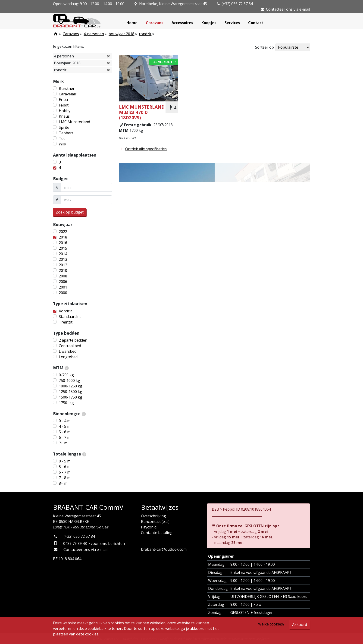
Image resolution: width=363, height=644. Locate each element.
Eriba (63, 100)
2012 (63, 265)
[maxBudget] (87, 200)
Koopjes (209, 23)
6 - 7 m (65, 437)
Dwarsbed (68, 351)
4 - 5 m (65, 426)
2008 (63, 276)
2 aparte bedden (73, 340)
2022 (63, 232)
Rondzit (65, 311)
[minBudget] (87, 187)
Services (232, 23)
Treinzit (66, 322)
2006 (63, 282)
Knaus (64, 116)
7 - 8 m (65, 478)
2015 (63, 248)
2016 (63, 243)
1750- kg (66, 403)
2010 (63, 270)
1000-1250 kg (70, 386)
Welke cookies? (271, 624)
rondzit (145, 34)
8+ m (63, 483)
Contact (256, 23)
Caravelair (68, 94)
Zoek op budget (70, 212)
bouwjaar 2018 (121, 34)
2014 (63, 254)
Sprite (64, 127)
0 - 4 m (65, 421)
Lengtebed (68, 357)
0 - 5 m (65, 461)
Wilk (63, 144)
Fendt (64, 105)
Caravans (155, 23)
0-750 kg (66, 375)
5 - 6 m (65, 432)
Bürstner (67, 88)
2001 (63, 287)
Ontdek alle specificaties (143, 149)
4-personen (94, 34)
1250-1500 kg (70, 392)
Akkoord (300, 625)
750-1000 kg (69, 380)
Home (132, 23)
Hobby (65, 111)
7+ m (63, 443)
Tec (62, 138)
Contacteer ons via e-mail (288, 9)
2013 (63, 259)
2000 (63, 293)
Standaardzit (70, 317)
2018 (63, 237)
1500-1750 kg (70, 397)
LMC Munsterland (74, 122)
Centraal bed (70, 346)
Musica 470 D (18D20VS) (142, 112)
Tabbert (66, 133)
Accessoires (182, 23)
